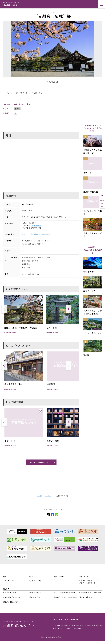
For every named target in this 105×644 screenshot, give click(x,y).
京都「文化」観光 (10, 593)
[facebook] (52, 515)
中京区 (17, 109)
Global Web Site (85, 597)
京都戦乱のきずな (35, 593)
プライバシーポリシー (37, 581)
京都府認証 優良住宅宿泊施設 (90, 593)
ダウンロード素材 (10, 581)
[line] (57, 515)
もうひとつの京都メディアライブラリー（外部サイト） (90, 582)
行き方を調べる (52, 82)
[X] (48, 515)
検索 (102, 205)
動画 (5, 577)
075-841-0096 (36, 226)
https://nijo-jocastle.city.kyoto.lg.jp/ (36, 234)
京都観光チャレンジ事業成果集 (65, 597)
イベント (48, 496)
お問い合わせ (59, 577)
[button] (68, 309)
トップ (39, 496)
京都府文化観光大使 (10, 602)
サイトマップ (84, 577)
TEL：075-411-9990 (60, 629)
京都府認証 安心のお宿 (11, 597)
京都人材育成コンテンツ (37, 597)
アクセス (32, 577)
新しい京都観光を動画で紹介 (64, 593)
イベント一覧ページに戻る (39, 462)
